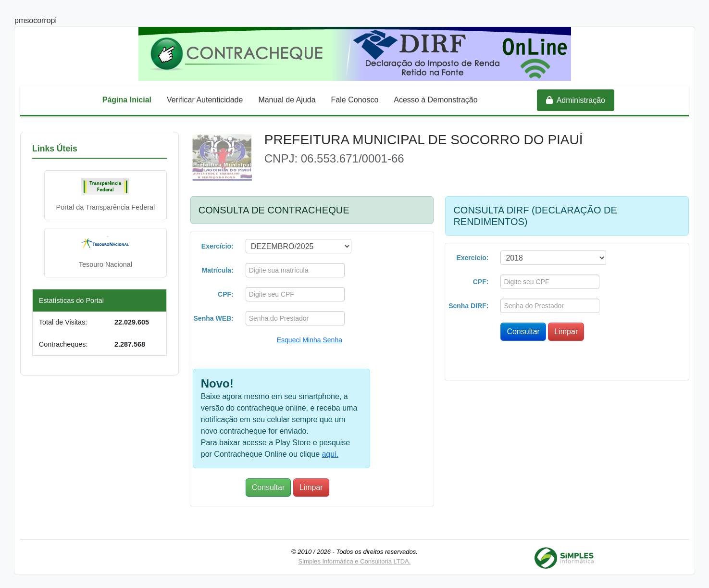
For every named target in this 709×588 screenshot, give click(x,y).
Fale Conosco (355, 100)
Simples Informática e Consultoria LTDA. (355, 561)
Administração (576, 100)
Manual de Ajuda (287, 100)
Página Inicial (127, 100)
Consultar (268, 487)
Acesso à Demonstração (435, 100)
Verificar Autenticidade (205, 100)
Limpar (311, 487)
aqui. (330, 454)
